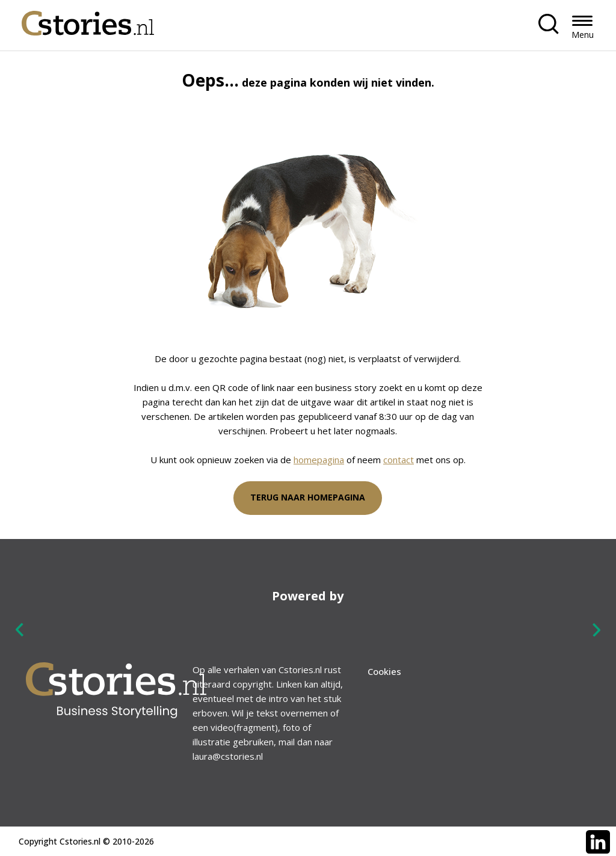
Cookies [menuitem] (384, 671)
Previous (20, 630)
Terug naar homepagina (308, 497)
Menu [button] (583, 35)
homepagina (319, 460)
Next (596, 630)
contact (399, 460)
